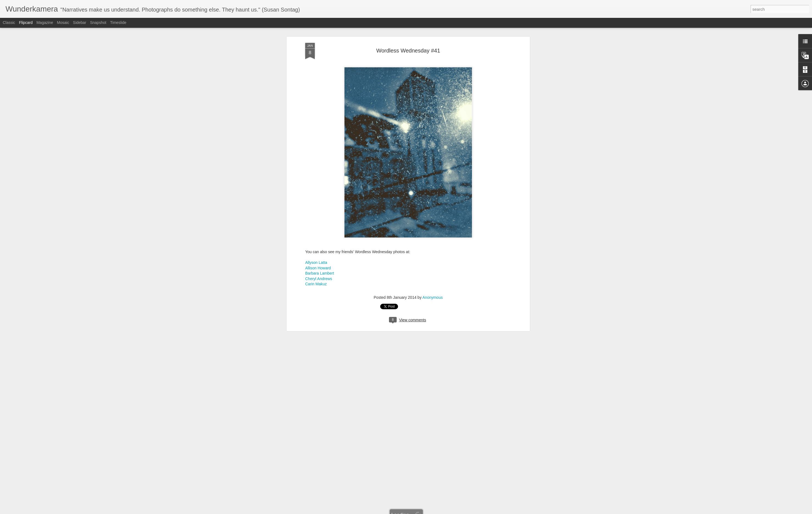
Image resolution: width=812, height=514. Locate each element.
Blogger (423, 511)
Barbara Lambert (320, 207)
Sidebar (80, 23)
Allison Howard (318, 201)
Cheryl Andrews (319, 212)
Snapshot (98, 23)
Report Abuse (439, 511)
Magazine (45, 23)
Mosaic (63, 23)
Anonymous (433, 231)
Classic (9, 23)
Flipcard (26, 23)
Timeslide (118, 23)
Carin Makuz (316, 218)
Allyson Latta (316, 196)
